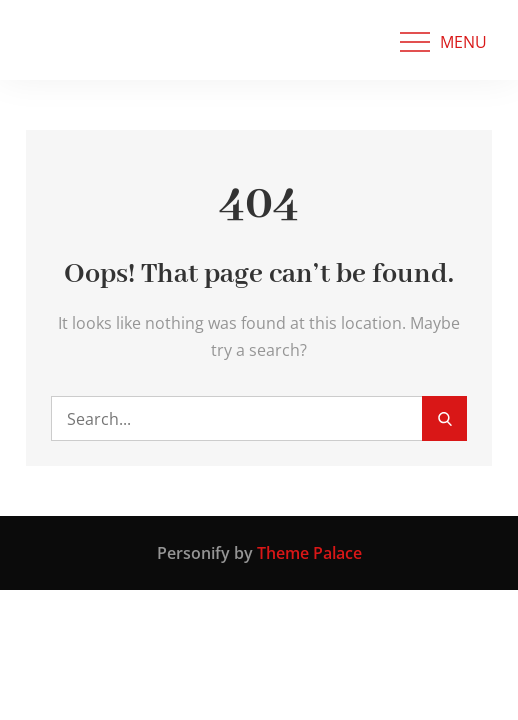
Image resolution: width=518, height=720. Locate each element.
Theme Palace (309, 553)
